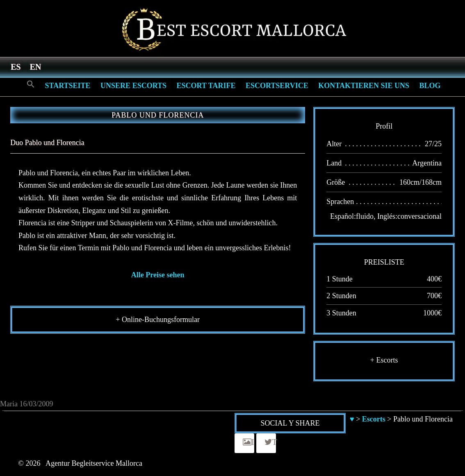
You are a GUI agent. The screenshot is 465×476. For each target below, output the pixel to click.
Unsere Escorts (133, 86)
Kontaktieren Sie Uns (364, 86)
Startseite (68, 86)
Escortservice (277, 86)
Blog (430, 86)
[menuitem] (16, 66)
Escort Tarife (206, 86)
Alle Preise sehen (158, 275)
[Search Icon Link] (31, 85)
